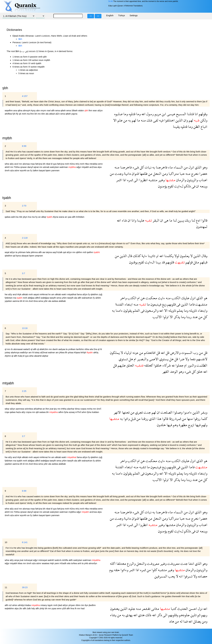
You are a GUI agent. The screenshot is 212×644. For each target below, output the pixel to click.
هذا (158, 419)
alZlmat (44, 352)
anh (80, 563)
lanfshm (80, 349)
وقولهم (203, 114)
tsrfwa (74, 563)
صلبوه (118, 114)
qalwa (8, 217)
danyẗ (30, 167)
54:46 (111, 1)
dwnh (55, 349)
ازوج (191, 425)
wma (58, 110)
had (83, 608)
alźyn (100, 110)
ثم (198, 615)
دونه (135, 353)
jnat (52, 409)
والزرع (131, 563)
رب (195, 353)
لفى (155, 120)
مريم (157, 114)
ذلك (148, 615)
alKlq (96, 352)
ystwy (8, 352)
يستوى (163, 359)
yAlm (65, 298)
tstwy (37, 352)
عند (195, 317)
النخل (157, 174)
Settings (134, 15)
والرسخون (151, 310)
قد (163, 262)
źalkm (36, 170)
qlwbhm (9, 256)
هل (171, 359)
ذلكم (187, 186)
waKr (64, 294)
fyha (67, 412)
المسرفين (161, 576)
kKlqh (84, 352)
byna (19, 256)
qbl (38, 412)
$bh (20, 39)
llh (66, 352)
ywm (57, 563)
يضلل (197, 621)
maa (33, 164)
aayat (36, 294)
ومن (165, 174)
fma (73, 608)
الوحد (174, 371)
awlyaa (62, 349)
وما (138, 114)
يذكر (177, 317)
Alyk (20, 294)
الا (115, 120)
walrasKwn (87, 298)
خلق (199, 371)
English (110, 15)
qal (65, 252)
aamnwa (20, 409)
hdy (33, 608)
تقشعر (146, 609)
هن (142, 298)
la (17, 252)
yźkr (46, 301)
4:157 (25, 96)
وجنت (119, 174)
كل (141, 167)
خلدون (161, 425)
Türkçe (122, 15)
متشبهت (201, 304)
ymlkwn (72, 349)
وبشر (204, 412)
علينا (140, 220)
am (53, 294)
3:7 (23, 273)
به (129, 120)
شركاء (166, 365)
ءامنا (119, 310)
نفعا (192, 359)
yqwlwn (9, 301)
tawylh (53, 298)
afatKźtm (44, 349)
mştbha (72, 512)
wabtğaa (45, 298)
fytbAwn (9, 298)
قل (205, 353)
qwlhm (90, 252)
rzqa (7, 412)
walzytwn (55, 167)
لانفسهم (201, 359)
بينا (158, 262)
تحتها (125, 412)
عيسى (171, 114)
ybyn (25, 217)
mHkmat (44, 294)
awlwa (55, 301)
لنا (193, 220)
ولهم (204, 425)
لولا (176, 256)
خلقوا (157, 365)
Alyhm (8, 356)
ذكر (159, 615)
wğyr (79, 167)
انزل (191, 167)
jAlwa (62, 352)
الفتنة (120, 304)
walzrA (58, 560)
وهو (204, 167)
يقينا (176, 127)
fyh (14, 114)
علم (120, 120)
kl (52, 164)
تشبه (142, 467)
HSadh (63, 563)
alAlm (98, 298)
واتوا (126, 419)
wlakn (81, 110)
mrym (44, 110)
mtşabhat (72, 294)
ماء (170, 167)
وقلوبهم (173, 615)
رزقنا (144, 419)
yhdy (42, 608)
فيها (197, 425)
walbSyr (24, 352)
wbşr (7, 409)
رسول (150, 114)
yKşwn (72, 605)
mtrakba (94, 164)
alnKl (8, 167)
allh (53, 110)
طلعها (143, 174)
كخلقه (148, 365)
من (125, 120)
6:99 (24, 146)
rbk (21, 217)
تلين (193, 615)
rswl (49, 110)
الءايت (149, 262)
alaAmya (16, 352)
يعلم (180, 310)
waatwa (46, 563)
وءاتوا (124, 570)
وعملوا (177, 412)
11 (6, 587)
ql (6, 349)
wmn (100, 164)
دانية (127, 174)
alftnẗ (38, 298)
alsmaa (27, 164)
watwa (43, 412)
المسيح (181, 114)
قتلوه (132, 114)
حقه (116, 570)
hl (101, 349)
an (29, 170)
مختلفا (121, 563)
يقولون (127, 310)
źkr (21, 608)
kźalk (60, 252)
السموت (186, 353)
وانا (133, 220)
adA (13, 217)
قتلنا (190, 114)
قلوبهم (169, 262)
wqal (7, 252)
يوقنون (133, 262)
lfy (18, 114)
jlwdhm (92, 605)
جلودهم (184, 615)
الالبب (157, 317)
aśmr (17, 170)
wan (95, 110)
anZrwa (93, 167)
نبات (148, 167)
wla (92, 349)
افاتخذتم (149, 353)
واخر (123, 298)
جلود (131, 609)
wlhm (61, 412)
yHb (86, 563)
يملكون (115, 353)
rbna (36, 301)
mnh (24, 114)
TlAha (17, 167)
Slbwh (75, 110)
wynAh (23, 170)
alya (100, 167)
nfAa (87, 349)
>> (98, 16)
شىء (135, 167)
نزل (200, 609)
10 (6, 542)
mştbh (7, 138)
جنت (147, 412)
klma (78, 409)
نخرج (194, 174)
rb (12, 349)
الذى (198, 167)
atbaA (52, 114)
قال (129, 256)
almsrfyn (93, 563)
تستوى (123, 359)
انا (196, 114)
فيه (161, 120)
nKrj (78, 164)
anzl (17, 164)
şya (55, 164)
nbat (48, 164)
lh (76, 608)
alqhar (45, 356)
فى (193, 186)
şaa (70, 217)
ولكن (203, 120)
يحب (171, 576)
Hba (87, 164)
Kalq (20, 356)
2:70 (24, 206)
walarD (27, 349)
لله (173, 365)
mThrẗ (78, 412)
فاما (191, 304)
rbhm (78, 605)
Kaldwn (95, 412)
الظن (196, 127)
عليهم (121, 365)
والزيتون (192, 180)
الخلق (130, 365)
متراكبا (173, 174)
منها (189, 419)
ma (28, 114)
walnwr (52, 352)
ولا (187, 359)
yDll (64, 608)
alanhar (71, 409)
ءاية (144, 256)
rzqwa (84, 409)
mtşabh (86, 167)
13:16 (25, 328)
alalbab (62, 301)
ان (197, 186)
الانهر (117, 412)
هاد (172, 621)
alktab (25, 294)
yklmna (35, 252)
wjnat (36, 167)
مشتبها (170, 525)
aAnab (47, 167)
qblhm (79, 252)
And (31, 301)
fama (80, 294)
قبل (133, 419)
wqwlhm (9, 110)
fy (31, 170)
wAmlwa (29, 409)
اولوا (165, 317)
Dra (96, 349)
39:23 (25, 587)
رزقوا (197, 419)
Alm (43, 114)
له (181, 621)
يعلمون (184, 256)
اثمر (119, 180)
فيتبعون (155, 304)
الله (143, 114)
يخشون (115, 609)
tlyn (87, 605)
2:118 (25, 238)
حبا (182, 174)
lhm (91, 110)
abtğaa (32, 298)
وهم (175, 425)
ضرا (181, 359)
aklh (71, 560)
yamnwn (55, 170)
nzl (11, 605)
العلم (136, 310)
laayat (42, 170)
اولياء (127, 353)
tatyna (49, 252)
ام (138, 298)
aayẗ (55, 252)
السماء (178, 167)
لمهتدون (202, 227)
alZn (58, 114)
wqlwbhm (10, 608)
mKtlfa (65, 560)
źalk (29, 608)
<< (91, 16)
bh (36, 114)
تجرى (139, 412)
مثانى (155, 609)
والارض (175, 353)
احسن (192, 609)
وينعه (203, 186)
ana (15, 110)
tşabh (7, 198)
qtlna (20, 110)
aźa (12, 170)
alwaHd (38, 356)
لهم (191, 120)
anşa (17, 560)
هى (166, 220)
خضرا (203, 174)
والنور (191, 365)
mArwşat (28, 560)
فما (185, 621)
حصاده (202, 576)
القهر (166, 371)
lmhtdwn (80, 217)
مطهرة (183, 425)
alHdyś (22, 605)
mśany (44, 605)
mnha (90, 409)
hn (50, 294)
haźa (19, 412)
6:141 (25, 542)
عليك (185, 298)
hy (37, 217)
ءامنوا (187, 412)
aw (44, 252)
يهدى (129, 615)
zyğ (100, 294)
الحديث (182, 609)
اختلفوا (169, 120)
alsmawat (18, 349)
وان (185, 120)
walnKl (51, 560)
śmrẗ (99, 409)
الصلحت (166, 412)
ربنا (188, 317)
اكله (113, 563)
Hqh (52, 563)
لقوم (170, 186)
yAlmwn (22, 252)
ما (138, 120)
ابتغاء (128, 304)
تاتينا (151, 256)
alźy (12, 164)
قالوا (204, 220)
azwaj (72, 412)
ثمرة (178, 419)
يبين (180, 220)
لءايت (178, 186)
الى (136, 180)
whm (84, 412)
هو (205, 298)
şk (20, 114)
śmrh (8, 170)
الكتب (176, 298)
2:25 (24, 391)
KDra (72, 164)
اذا (124, 180)
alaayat (25, 256)
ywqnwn (39, 256)
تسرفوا (188, 576)
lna (17, 217)
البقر (156, 220)
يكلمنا (168, 256)
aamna (16, 301)
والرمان (181, 180)
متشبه (153, 180)
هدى (141, 615)
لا (191, 256)
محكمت (151, 298)
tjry (56, 409)
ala (47, 114)
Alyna (56, 217)
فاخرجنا (161, 167)
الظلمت (201, 365)
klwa (20, 563)
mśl (85, 252)
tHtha (64, 409)
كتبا (173, 609)
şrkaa (71, 352)
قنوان (135, 174)
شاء (124, 220)
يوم (111, 570)
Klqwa (77, 352)
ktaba (28, 605)
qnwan (24, 167)
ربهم (204, 615)
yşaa (54, 608)
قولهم (189, 262)
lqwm (48, 170)
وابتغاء (202, 310)
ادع (198, 220)
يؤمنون (163, 186)
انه (180, 576)
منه (143, 120)
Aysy (34, 110)
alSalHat (38, 409)
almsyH (27, 110)
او (157, 256)
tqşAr (50, 605)
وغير (161, 180)
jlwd (61, 605)
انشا (191, 563)
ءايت (161, 298)
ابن (163, 114)
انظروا (143, 180)
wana (62, 217)
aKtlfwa (9, 114)
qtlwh (63, 110)
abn (38, 110)
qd (15, 256)
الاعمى (153, 359)
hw (6, 294)
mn (39, 114)
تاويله (193, 310)
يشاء (113, 615)
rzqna (29, 412)
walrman (64, 167)
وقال (204, 256)
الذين (179, 120)
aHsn (15, 605)
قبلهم (203, 262)
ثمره (130, 180)
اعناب (203, 180)
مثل (196, 262)
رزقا (171, 419)
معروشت (173, 563)
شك (149, 120)
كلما (204, 419)
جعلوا (179, 365)
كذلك (136, 256)
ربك (187, 220)
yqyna (74, 114)
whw (7, 164)
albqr (44, 217)
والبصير (142, 359)
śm (83, 605)
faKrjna (39, 164)
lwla (29, 252)
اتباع (204, 127)
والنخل (141, 563)
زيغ (164, 304)
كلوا (154, 570)
